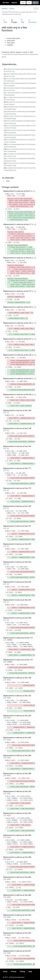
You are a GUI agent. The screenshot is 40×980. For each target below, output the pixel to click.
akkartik (4, 8)
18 (15, 519)
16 (10, 473)
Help (30, 971)
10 (10, 415)
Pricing (22, 971)
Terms (5, 971)
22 (5, 680)
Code (5, 21)
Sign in (35, 3)
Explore (14, 3)
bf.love (12, 8)
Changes (14, 21)
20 (16, 630)
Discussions (32, 21)
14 (16, 439)
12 (5, 413)
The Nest (6, 3)
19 (16, 610)
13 (10, 433)
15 (10, 451)
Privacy (14, 971)
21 (5, 640)
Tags (23, 21)
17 (11, 475)
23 (17, 688)
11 (18, 415)
